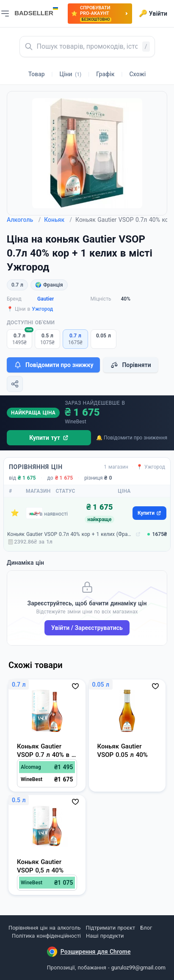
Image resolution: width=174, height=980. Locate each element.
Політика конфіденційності (46, 936)
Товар (37, 74)
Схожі (137, 74)
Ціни (71, 74)
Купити (149, 513)
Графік (105, 74)
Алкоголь (24, 220)
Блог (146, 928)
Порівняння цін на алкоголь (44, 928)
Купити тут (49, 438)
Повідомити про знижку (53, 365)
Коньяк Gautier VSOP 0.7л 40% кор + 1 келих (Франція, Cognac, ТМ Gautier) (70, 534)
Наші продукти (105, 936)
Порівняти (130, 365)
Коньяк (58, 220)
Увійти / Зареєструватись (87, 628)
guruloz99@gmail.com (138, 968)
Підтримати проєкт (110, 928)
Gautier (46, 299)
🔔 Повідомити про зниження (132, 438)
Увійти (153, 14)
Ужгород (42, 309)
